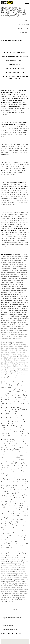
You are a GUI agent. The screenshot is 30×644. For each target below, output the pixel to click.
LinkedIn (16, 634)
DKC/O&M (7, 3)
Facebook (13, 634)
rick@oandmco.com (23, 28)
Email (20, 634)
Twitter (9, 634)
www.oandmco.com (7, 626)
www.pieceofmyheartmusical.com (11, 618)
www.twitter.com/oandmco (9, 630)
